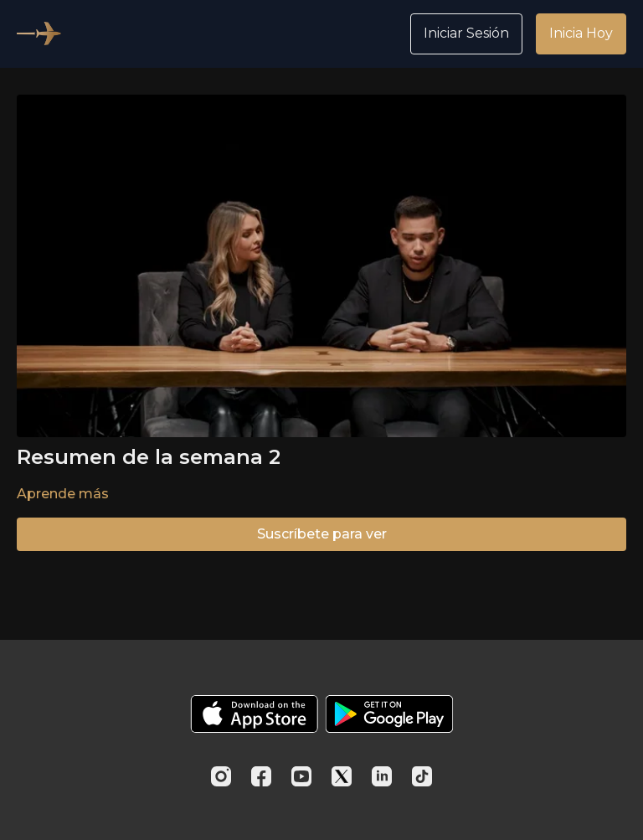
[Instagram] (221, 776)
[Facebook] (261, 776)
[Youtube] (301, 776)
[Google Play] (389, 714)
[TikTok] (422, 776)
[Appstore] (254, 714)
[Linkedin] (382, 776)
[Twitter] (342, 776)
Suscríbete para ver (322, 534)
